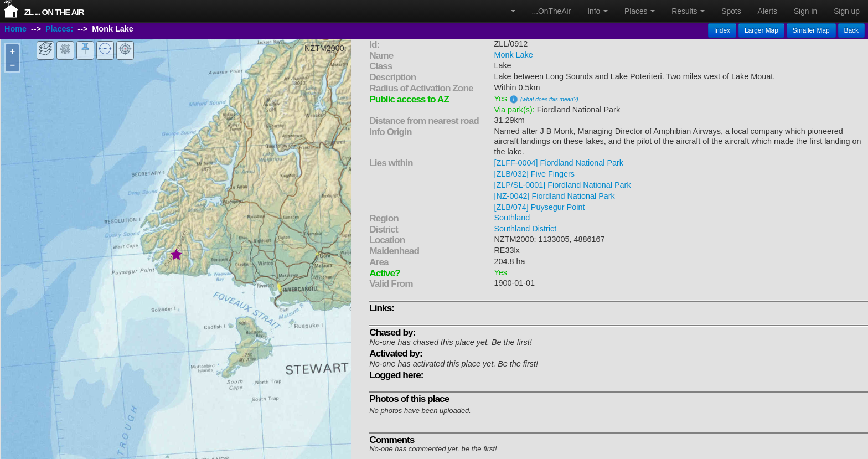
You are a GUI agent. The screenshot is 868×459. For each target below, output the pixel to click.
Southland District (525, 229)
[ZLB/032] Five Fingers (534, 174)
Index (722, 30)
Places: (59, 29)
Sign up (847, 11)
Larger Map (761, 30)
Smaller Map (811, 30)
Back (851, 30)
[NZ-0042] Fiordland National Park (554, 196)
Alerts (768, 11)
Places (640, 11)
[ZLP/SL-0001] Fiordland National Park (562, 185)
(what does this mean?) (549, 99)
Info (598, 11)
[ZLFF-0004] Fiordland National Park (559, 163)
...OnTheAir (552, 11)
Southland (512, 218)
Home (15, 29)
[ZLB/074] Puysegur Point (539, 207)
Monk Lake (513, 55)
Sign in (805, 11)
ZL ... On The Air (54, 12)
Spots (731, 11)
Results (688, 11)
